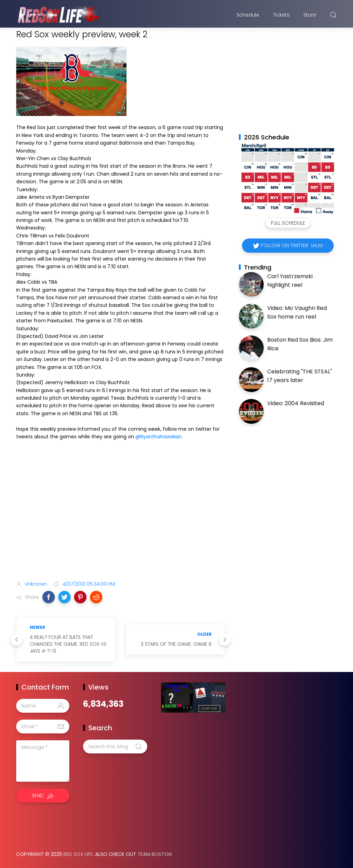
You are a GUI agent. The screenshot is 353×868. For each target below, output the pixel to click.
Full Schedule (288, 223)
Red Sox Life (78, 854)
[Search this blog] (115, 747)
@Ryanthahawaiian (159, 437)
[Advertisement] (121, 521)
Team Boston (155, 854)
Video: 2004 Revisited (296, 403)
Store (310, 15)
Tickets (281, 15)
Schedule (248, 15)
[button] (49, 597)
